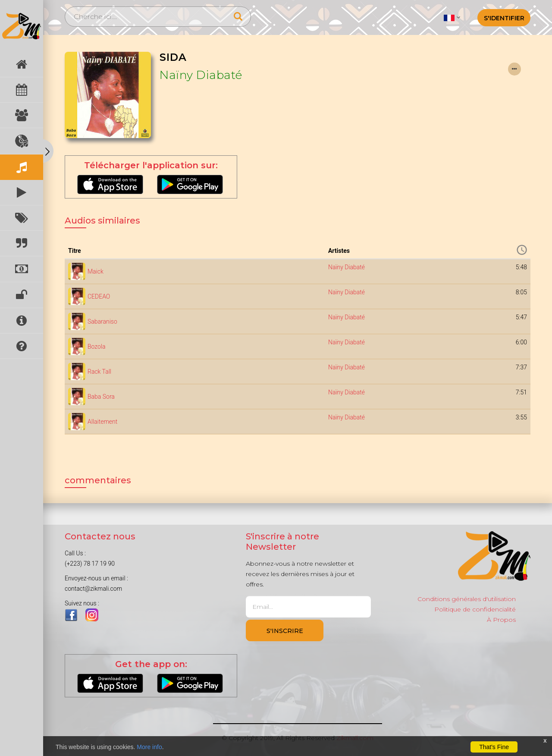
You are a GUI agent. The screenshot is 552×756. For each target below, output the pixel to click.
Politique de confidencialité (475, 609)
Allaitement (102, 422)
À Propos (501, 620)
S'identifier (504, 18)
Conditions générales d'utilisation (467, 599)
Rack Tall (99, 372)
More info (149, 747)
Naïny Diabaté (201, 75)
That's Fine (494, 747)
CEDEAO (99, 296)
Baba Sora (101, 397)
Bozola (97, 346)
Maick (96, 271)
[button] (452, 17)
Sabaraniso (102, 321)
